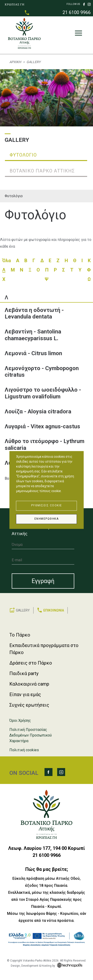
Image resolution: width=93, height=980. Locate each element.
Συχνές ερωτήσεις (29, 705)
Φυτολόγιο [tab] (23, 155)
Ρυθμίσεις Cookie (47, 505)
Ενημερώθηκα (47, 519)
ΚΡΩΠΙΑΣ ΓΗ (15, 4)
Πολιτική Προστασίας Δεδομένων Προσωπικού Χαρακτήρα (31, 735)
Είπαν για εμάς (25, 694)
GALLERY (23, 610)
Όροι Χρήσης (20, 721)
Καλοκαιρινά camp (29, 684)
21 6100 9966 (77, 12)
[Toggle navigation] (78, 34)
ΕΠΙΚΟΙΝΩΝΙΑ (54, 610)
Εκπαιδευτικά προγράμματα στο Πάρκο (44, 649)
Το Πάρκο (20, 635)
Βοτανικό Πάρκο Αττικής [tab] (42, 171)
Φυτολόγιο (14, 196)
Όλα (7, 261)
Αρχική (15, 62)
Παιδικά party (24, 673)
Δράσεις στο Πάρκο (31, 663)
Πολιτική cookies (24, 750)
